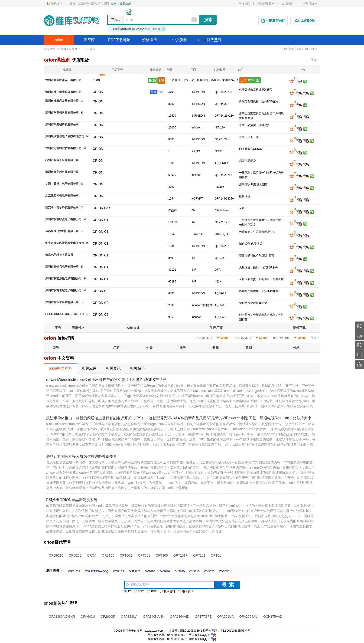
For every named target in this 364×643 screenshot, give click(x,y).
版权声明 (245, 631)
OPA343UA (129, 617)
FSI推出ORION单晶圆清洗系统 (72, 500)
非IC (139, 591)
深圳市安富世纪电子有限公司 (63, 290)
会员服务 (288, 3)
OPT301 (144, 555)
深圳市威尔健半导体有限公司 (63, 92)
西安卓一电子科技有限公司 (62, 207)
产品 (114, 20)
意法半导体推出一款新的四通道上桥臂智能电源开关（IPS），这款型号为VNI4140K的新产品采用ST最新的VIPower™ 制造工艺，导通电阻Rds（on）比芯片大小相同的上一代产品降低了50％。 (205, 418)
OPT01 (216, 555)
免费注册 (125, 3)
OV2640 (179, 571)
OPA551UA (226, 617)
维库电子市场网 (68, 49)
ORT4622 (74, 571)
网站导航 (310, 3)
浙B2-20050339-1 (191, 631)
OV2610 (150, 571)
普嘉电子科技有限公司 (59, 255)
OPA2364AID (180, 617)
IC (83, 49)
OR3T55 (108, 555)
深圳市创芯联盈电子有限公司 (63, 80)
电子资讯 (186, 591)
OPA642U (88, 617)
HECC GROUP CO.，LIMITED (65, 314)
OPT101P (180, 555)
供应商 (89, 40)
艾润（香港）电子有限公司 (62, 184)
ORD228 (75, 555)
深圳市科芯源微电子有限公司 (63, 279)
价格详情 (149, 40)
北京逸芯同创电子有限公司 (62, 196)
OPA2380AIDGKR (62, 617)
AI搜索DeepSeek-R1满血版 (139, 29)
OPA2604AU (249, 617)
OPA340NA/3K (154, 617)
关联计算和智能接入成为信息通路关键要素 (81, 456)
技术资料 (167, 591)
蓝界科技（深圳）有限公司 (62, 231)
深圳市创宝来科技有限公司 (62, 302)
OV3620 (209, 571)
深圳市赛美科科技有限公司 (62, 172)
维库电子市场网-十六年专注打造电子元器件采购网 (72, 21)
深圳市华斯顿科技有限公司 (62, 113)
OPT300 (162, 555)
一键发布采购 (273, 21)
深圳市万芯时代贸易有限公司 (63, 148)
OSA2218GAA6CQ (97, 571)
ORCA (92, 555)
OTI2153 (119, 571)
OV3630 (224, 571)
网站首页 (244, 3)
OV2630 (165, 571)
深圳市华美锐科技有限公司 (62, 125)
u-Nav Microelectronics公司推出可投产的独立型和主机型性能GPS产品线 (106, 380)
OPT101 (199, 555)
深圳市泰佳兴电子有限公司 (62, 267)
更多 (315, 60)
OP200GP (108, 617)
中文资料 (180, 40)
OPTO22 (126, 555)
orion (59, 40)
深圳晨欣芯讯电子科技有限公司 (65, 136)
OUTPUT (134, 571)
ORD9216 (56, 555)
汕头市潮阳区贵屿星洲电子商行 (65, 243)
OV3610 (195, 571)
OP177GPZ (203, 617)
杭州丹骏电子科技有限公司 (62, 160)
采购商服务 (266, 3)
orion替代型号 (210, 40)
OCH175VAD (273, 617)
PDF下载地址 (119, 40)
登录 (114, 3)
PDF (152, 591)
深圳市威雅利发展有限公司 (62, 101)
